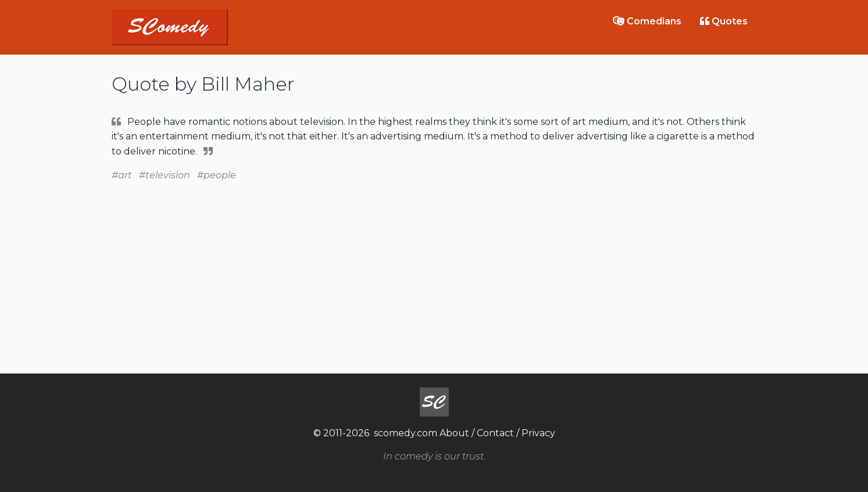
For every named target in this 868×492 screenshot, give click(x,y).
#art (122, 175)
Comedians (647, 21)
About (454, 433)
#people (217, 175)
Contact (495, 433)
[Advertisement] (434, 264)
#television (165, 175)
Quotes (724, 21)
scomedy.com (406, 433)
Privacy (538, 433)
